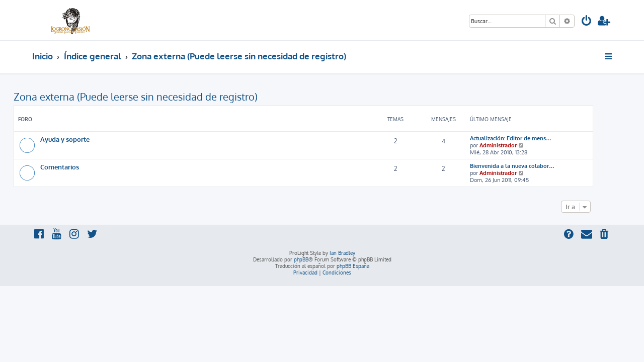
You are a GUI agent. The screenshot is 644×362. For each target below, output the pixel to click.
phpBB (301, 259)
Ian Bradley (342, 253)
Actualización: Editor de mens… (529, 138)
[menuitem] (587, 22)
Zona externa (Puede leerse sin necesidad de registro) (154, 97)
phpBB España (353, 266)
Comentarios (78, 167)
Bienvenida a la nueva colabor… (531, 166)
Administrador (517, 145)
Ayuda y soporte (84, 139)
